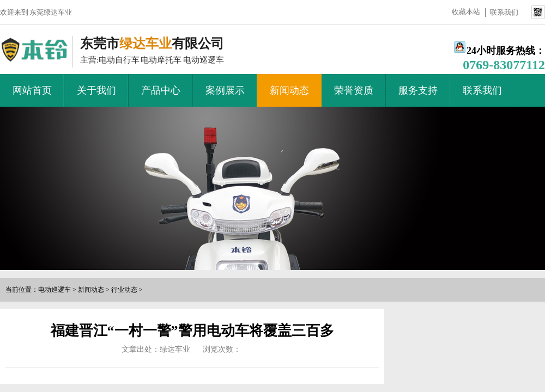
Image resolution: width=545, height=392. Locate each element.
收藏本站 (466, 12)
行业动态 (124, 290)
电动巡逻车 (55, 290)
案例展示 (225, 90)
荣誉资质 (354, 90)
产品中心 (161, 90)
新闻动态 (289, 90)
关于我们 (96, 90)
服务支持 (418, 90)
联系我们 (504, 12)
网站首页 (32, 90)
